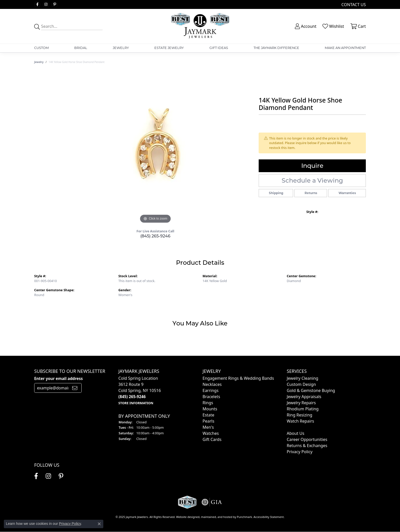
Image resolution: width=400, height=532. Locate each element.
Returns (311, 193)
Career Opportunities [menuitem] (307, 439)
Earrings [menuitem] (211, 390)
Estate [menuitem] (208, 415)
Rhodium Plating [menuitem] (303, 409)
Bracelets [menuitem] (211, 397)
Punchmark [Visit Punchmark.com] (245, 517)
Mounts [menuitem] (210, 409)
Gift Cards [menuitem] (212, 439)
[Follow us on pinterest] (55, 5)
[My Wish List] (333, 26)
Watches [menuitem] (211, 433)
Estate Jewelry (169, 48)
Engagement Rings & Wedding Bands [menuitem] (238, 378)
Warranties (347, 193)
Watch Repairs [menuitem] (300, 421)
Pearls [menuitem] (208, 421)
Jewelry (121, 48)
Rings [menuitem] (208, 403)
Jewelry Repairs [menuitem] (301, 403)
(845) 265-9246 (155, 236)
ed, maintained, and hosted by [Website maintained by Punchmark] (217, 517)
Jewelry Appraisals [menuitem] (304, 397)
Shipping (276, 193)
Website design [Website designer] (186, 517)
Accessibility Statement (269, 517)
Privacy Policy (70, 524)
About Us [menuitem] (296, 433)
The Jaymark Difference (276, 48)
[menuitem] (287, 427)
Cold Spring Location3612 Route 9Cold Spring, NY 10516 (140, 390)
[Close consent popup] (99, 524)
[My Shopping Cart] (358, 26)
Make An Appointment (345, 48)
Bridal (81, 48)
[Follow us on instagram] (46, 5)
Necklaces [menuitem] (212, 384)
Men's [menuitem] (208, 427)
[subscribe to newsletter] (75, 388)
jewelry (39, 62)
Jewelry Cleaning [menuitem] (303, 378)
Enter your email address (58, 378)
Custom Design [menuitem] (301, 384)
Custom (41, 48)
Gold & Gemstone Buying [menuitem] (311, 390)
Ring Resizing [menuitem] (299, 415)
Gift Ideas (219, 48)
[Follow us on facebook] (37, 5)
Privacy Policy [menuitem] (300, 452)
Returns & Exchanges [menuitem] (307, 446)
